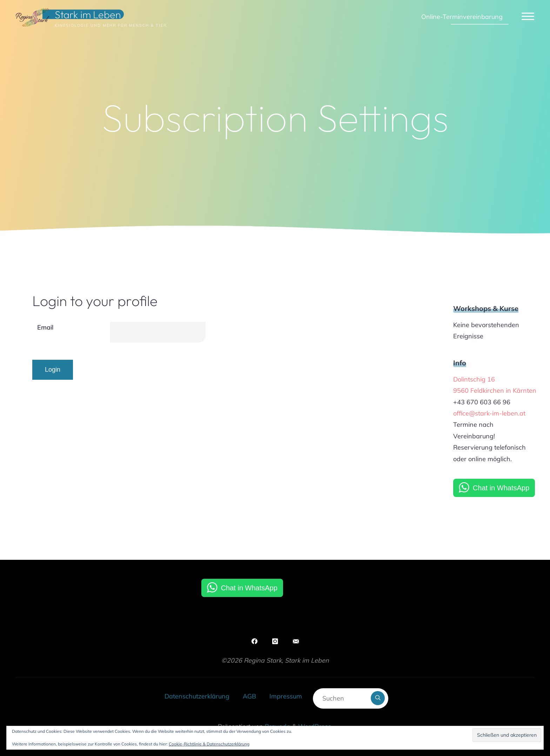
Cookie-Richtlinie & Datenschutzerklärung (209, 744)
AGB (249, 696)
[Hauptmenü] (528, 17)
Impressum (286, 696)
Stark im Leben (88, 14)
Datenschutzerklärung (197, 696)
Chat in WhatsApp (501, 488)
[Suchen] (378, 698)
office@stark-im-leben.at (489, 413)
